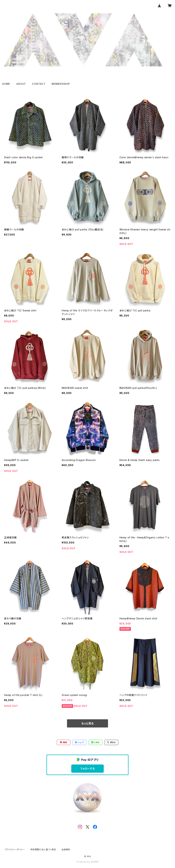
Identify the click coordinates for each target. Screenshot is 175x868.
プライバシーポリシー (15, 849)
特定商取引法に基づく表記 (43, 849)
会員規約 (66, 849)
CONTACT (39, 84)
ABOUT (21, 84)
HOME (6, 84)
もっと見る (87, 723)
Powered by (87, 862)
